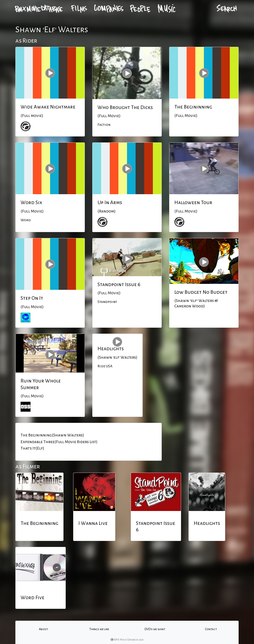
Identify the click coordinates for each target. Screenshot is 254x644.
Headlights (111, 349)
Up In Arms (110, 202)
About (43, 629)
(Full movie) (32, 116)
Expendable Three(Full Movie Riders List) (59, 442)
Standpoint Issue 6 (119, 284)
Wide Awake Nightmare (48, 107)
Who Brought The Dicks (125, 107)
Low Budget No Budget (201, 292)
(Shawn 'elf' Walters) (117, 357)
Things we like (99, 629)
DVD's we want (155, 629)
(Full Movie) (109, 116)
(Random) (107, 211)
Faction (104, 125)
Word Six (31, 202)
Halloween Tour (193, 202)
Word (26, 220)
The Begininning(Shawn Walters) (52, 435)
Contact (211, 629)
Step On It (32, 298)
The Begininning (193, 107)
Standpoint (107, 302)
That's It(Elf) (32, 448)
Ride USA (105, 366)
